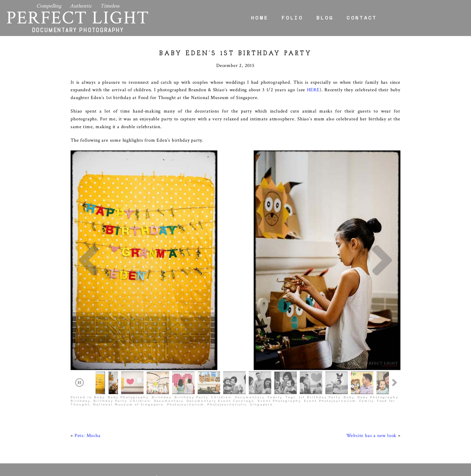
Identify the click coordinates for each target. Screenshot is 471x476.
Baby (99, 350)
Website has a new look (372, 389)
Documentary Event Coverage (220, 354)
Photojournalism (185, 358)
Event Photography (279, 354)
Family (275, 350)
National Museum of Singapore (128, 358)
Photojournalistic (227, 358)
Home (260, 18)
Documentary (250, 350)
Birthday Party (191, 350)
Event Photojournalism (330, 354)
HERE (313, 90)
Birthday (161, 350)
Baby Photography (128, 350)
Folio (292, 18)
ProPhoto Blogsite (296, 471)
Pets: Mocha (88, 389)
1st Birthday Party (320, 350)
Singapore (262, 358)
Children (221, 350)
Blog (325, 18)
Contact (362, 18)
